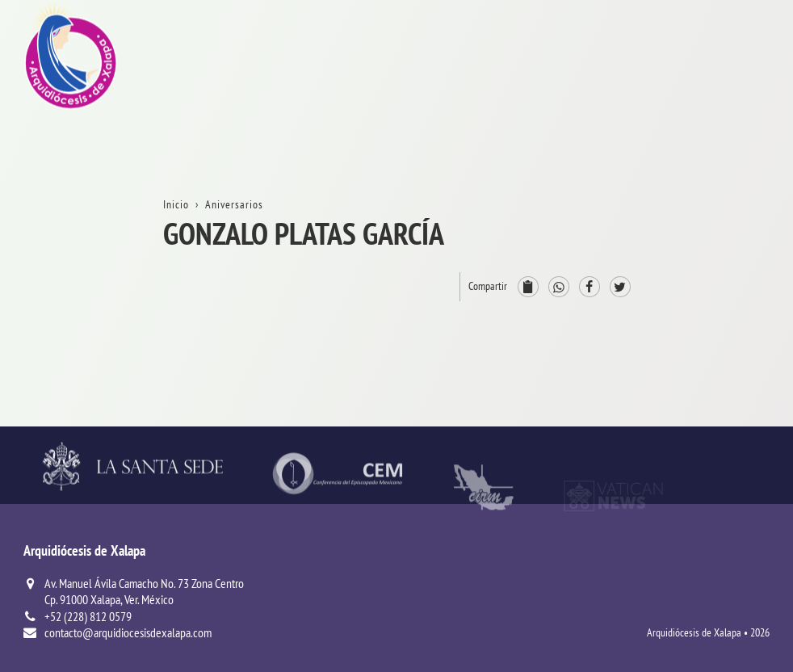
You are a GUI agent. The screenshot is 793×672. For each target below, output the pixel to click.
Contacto (728, 191)
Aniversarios (737, 130)
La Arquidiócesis (747, 100)
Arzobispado (738, 298)
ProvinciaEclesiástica (735, 260)
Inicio (720, 70)
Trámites (728, 160)
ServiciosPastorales (732, 367)
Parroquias (733, 405)
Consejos (728, 328)
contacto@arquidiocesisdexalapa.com (128, 632)
